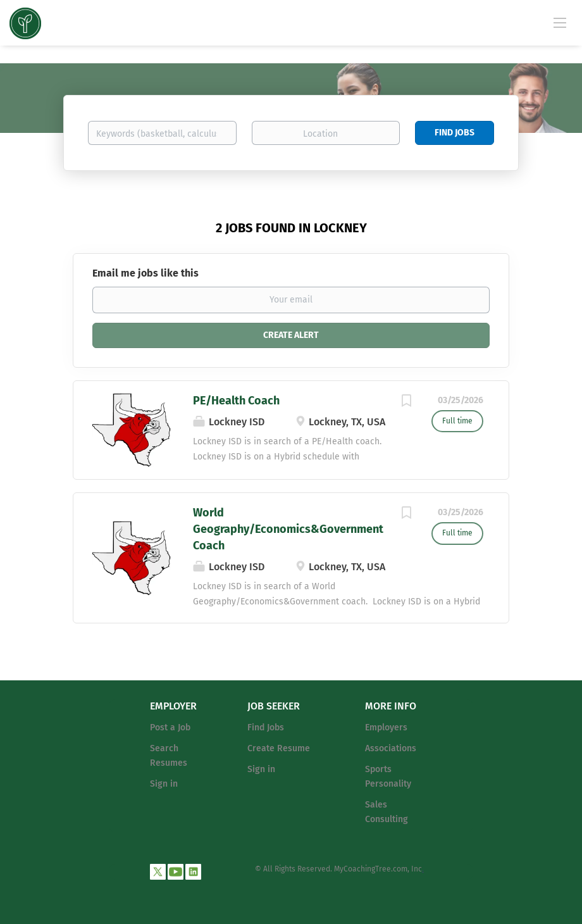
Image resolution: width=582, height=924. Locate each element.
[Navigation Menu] (560, 22)
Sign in (164, 784)
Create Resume (279, 748)
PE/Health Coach (236, 401)
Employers (386, 727)
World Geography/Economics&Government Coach (288, 529)
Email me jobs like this (145, 273)
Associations (391, 748)
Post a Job (170, 727)
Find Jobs (455, 133)
